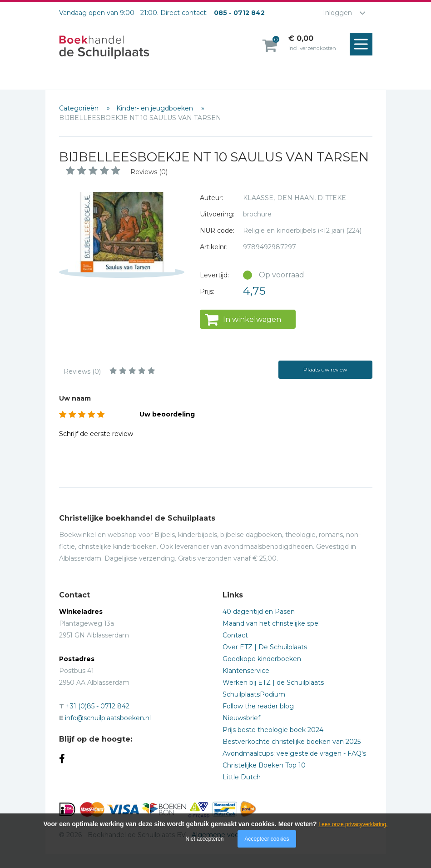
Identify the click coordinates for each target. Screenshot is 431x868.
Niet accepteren (205, 839)
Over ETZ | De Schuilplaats (265, 647)
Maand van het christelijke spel (271, 623)
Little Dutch (242, 777)
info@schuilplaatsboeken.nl (108, 718)
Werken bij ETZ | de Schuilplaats (273, 682)
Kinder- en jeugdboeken (156, 108)
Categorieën (80, 108)
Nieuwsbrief (241, 718)
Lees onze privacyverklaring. (353, 824)
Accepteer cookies (267, 839)
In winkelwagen (252, 319)
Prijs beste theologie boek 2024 (273, 730)
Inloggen (337, 13)
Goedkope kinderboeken (262, 659)
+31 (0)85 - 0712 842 (98, 706)
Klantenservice (246, 671)
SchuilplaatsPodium (254, 694)
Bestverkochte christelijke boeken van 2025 (292, 742)
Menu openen (363, 45)
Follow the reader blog (258, 706)
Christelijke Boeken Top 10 (264, 765)
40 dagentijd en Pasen (259, 612)
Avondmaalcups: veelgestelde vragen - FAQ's (294, 753)
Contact (235, 635)
